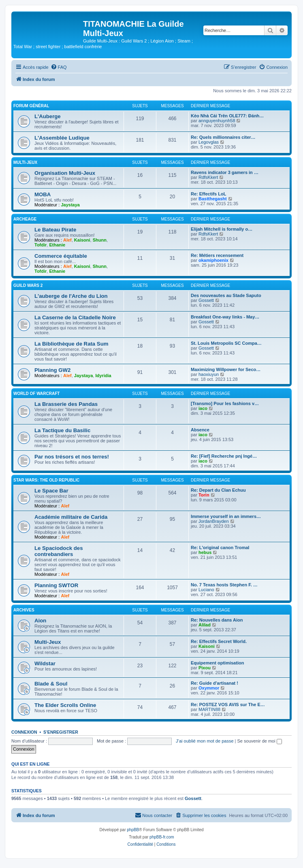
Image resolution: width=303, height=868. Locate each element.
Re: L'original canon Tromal (220, 548)
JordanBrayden (214, 521)
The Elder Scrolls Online (65, 705)
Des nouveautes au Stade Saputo (226, 295)
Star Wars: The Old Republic (46, 480)
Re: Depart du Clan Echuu (218, 490)
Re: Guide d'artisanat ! (214, 683)
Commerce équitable (61, 256)
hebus (205, 552)
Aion (40, 621)
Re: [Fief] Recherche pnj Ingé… (224, 456)
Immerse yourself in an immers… (226, 516)
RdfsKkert (208, 177)
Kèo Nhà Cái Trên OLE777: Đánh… (227, 116)
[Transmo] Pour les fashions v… (225, 403)
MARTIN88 (209, 709)
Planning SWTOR (56, 585)
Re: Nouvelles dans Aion (217, 620)
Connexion (24, 732)
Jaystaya (70, 205)
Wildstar (45, 663)
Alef (67, 240)
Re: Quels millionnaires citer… (223, 137)
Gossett (206, 300)
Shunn (100, 240)
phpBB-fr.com (162, 837)
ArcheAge (25, 219)
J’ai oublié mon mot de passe (205, 741)
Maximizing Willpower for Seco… (226, 369)
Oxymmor (209, 688)
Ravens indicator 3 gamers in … (225, 172)
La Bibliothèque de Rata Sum (71, 344)
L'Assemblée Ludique (62, 138)
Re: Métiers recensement (217, 255)
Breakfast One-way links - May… (225, 317)
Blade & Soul (51, 684)
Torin (204, 495)
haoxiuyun (209, 374)
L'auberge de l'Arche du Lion (71, 296)
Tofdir (41, 245)
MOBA (43, 194)
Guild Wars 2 (28, 285)
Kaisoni (82, 240)
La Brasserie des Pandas (66, 404)
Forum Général (31, 106)
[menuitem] (59, 67)
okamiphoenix (213, 260)
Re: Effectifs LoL (208, 194)
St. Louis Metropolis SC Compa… (226, 343)
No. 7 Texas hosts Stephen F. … (224, 585)
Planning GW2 (52, 370)
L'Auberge (48, 116)
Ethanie (57, 245)
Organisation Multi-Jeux (65, 173)
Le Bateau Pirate (55, 230)
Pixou (205, 668)
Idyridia (103, 376)
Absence (200, 430)
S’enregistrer (61, 732)
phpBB (133, 830)
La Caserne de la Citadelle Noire (75, 317)
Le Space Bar (51, 491)
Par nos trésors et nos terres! (72, 457)
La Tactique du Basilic (62, 430)
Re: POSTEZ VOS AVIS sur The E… (228, 705)
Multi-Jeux (25, 162)
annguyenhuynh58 (217, 121)
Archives (24, 610)
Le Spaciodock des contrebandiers (59, 551)
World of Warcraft (36, 394)
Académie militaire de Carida (71, 517)
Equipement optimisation (217, 663)
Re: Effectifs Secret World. (219, 641)
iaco (203, 408)
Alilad (205, 625)
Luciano (206, 590)
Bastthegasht (213, 199)
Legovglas (209, 142)
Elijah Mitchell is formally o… (222, 229)
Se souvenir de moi (260, 741)
